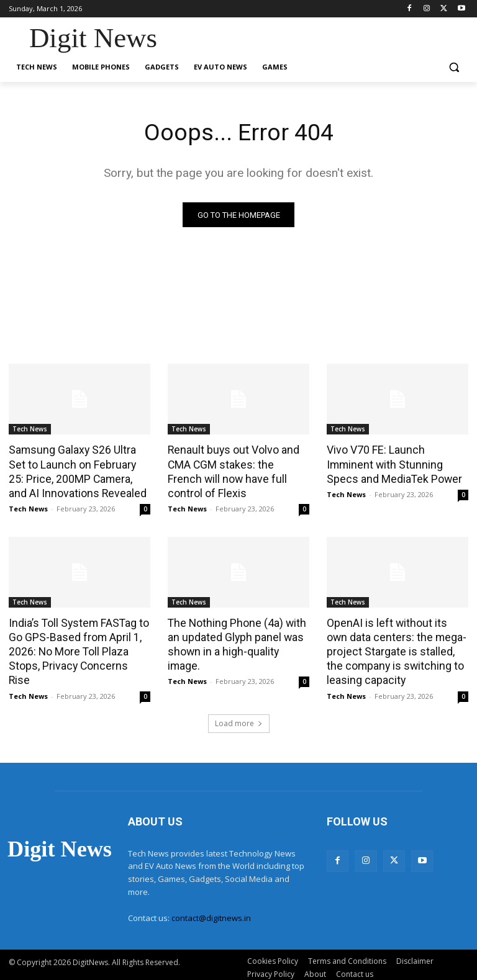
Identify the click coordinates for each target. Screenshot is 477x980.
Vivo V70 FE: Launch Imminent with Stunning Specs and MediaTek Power (397, 464)
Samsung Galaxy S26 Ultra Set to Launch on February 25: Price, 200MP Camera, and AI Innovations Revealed (79, 470)
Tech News (30, 429)
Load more (239, 718)
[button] (454, 67)
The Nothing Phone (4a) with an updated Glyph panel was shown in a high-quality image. (238, 634)
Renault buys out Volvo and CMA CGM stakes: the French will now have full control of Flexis (235, 470)
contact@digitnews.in (211, 912)
